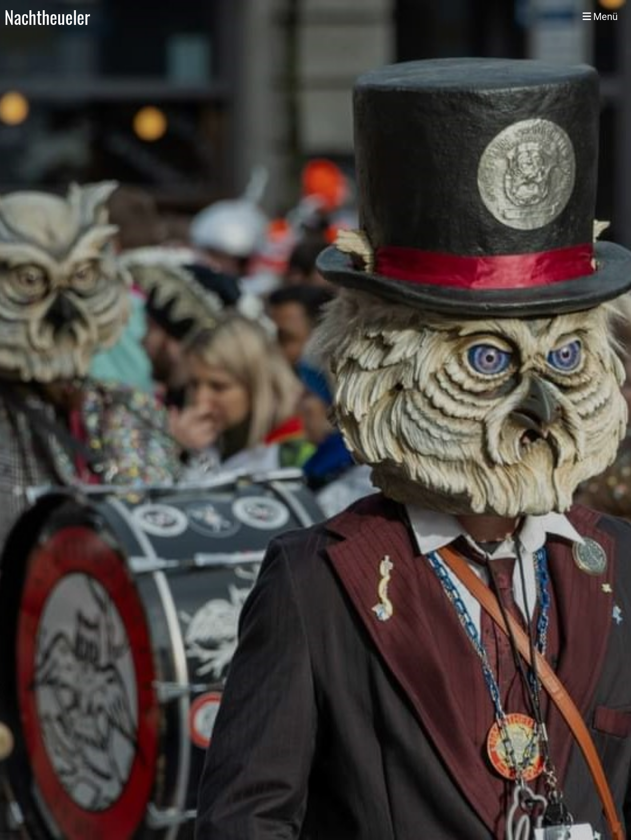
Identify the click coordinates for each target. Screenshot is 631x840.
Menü (600, 17)
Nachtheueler (47, 17)
